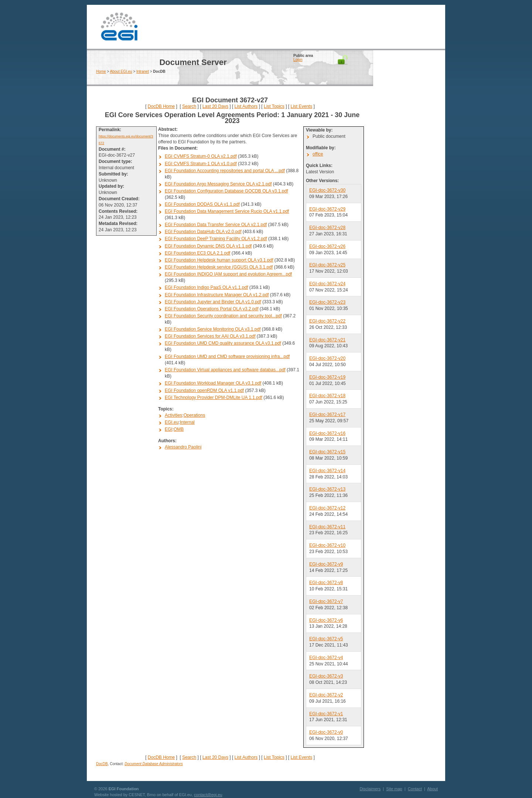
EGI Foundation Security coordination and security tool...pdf (223, 316)
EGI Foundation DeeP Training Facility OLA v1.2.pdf (216, 239)
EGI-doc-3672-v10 (327, 545)
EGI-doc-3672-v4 (326, 658)
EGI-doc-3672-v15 (327, 452)
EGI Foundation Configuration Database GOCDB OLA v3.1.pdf (226, 191)
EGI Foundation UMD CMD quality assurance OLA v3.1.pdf (223, 343)
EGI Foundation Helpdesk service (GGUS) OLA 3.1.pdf (219, 267)
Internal (187, 422)
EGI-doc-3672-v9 (326, 564)
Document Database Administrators (154, 764)
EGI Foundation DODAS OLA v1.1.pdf (202, 204)
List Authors (246, 106)
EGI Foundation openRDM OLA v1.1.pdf (204, 391)
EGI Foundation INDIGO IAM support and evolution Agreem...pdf (228, 274)
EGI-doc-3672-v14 (327, 471)
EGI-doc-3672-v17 (327, 415)
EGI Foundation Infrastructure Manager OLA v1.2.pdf (217, 295)
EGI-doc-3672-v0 (326, 732)
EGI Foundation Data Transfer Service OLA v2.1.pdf (216, 225)
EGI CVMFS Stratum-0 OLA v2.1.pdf (201, 156)
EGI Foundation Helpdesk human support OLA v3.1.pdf (219, 260)
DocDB (102, 764)
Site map (394, 789)
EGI (119, 27)
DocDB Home (161, 106)
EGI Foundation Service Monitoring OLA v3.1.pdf (213, 329)
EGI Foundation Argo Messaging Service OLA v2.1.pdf (218, 184)
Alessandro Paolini (183, 447)
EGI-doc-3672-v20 (327, 358)
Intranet (143, 71)
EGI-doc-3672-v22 (327, 321)
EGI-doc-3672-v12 (327, 508)
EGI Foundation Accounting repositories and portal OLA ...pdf (225, 171)
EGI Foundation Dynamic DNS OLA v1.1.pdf (208, 246)
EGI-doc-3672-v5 (326, 639)
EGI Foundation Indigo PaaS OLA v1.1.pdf (207, 287)
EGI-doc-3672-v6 (326, 620)
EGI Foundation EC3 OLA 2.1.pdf (197, 253)
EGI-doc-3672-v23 (327, 302)
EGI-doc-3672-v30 (327, 190)
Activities (173, 415)
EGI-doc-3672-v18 (327, 396)
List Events (301, 106)
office (318, 154)
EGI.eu (172, 422)
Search (189, 106)
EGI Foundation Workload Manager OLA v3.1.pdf (213, 383)
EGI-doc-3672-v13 (327, 489)
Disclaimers (370, 789)
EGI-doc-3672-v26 (327, 246)
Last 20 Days (215, 106)
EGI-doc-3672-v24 (327, 284)
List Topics (274, 106)
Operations (195, 415)
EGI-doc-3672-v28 (327, 228)
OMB (179, 429)
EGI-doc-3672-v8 (326, 583)
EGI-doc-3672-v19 (327, 377)
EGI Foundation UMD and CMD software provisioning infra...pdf (227, 357)
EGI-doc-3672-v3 (326, 676)
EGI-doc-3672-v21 (327, 340)
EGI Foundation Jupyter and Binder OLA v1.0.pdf (213, 302)
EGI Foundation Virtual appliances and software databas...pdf (225, 370)
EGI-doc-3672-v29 (327, 209)
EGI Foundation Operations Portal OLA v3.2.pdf (212, 309)
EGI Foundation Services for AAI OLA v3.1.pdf (210, 336)
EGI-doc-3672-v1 (326, 714)
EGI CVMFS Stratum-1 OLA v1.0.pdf (201, 164)
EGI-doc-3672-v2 (326, 695)
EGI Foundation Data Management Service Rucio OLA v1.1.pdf (227, 211)
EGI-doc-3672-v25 (327, 265)
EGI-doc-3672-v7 (326, 601)
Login (298, 60)
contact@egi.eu (208, 795)
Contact (415, 789)
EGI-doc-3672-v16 (327, 433)
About (432, 789)
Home (101, 71)
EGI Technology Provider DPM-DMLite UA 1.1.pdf (214, 398)
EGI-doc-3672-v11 (327, 527)
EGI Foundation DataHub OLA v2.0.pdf (203, 232)
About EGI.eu (121, 71)
